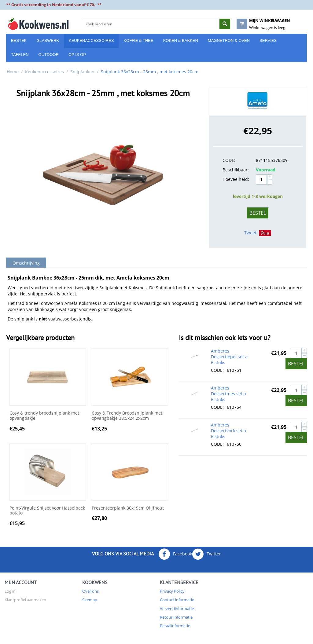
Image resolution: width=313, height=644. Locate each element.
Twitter (206, 554)
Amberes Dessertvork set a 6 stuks (228, 431)
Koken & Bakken (181, 40)
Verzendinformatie (177, 609)
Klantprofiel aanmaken (25, 600)
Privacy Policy (172, 591)
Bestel (258, 213)
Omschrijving (26, 263)
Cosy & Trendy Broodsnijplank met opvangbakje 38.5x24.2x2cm (127, 416)
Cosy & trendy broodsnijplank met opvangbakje (44, 416)
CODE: (229, 160)
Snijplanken (82, 72)
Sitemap (90, 600)
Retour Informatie (176, 617)
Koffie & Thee (138, 40)
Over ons (90, 591)
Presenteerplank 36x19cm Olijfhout (128, 508)
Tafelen (20, 55)
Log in (10, 591)
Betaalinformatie (175, 626)
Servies (268, 40)
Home (13, 72)
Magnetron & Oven (229, 40)
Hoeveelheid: (236, 179)
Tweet (250, 233)
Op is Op (77, 55)
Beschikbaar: (236, 170)
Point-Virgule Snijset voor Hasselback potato (47, 511)
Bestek (19, 40)
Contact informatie (177, 600)
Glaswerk (48, 40)
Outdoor (49, 55)
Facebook (175, 554)
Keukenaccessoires (91, 40)
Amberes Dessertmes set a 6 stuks (228, 394)
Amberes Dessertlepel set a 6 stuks (229, 357)
